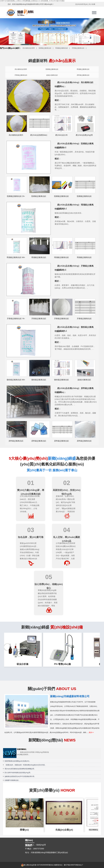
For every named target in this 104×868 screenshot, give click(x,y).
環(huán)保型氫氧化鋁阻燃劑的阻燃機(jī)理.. (20, 769)
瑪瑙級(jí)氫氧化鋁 (62, 48)
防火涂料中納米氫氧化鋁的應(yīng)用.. (18, 773)
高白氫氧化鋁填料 (29, 48)
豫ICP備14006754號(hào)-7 (73, 865)
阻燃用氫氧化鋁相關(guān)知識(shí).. (17, 761)
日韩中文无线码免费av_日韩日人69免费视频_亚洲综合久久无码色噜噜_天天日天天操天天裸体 (32, 1)
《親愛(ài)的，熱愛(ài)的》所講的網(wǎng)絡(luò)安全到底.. (25, 765)
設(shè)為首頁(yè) (82, 4)
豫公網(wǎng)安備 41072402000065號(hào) (37, 865)
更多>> (91, 732)
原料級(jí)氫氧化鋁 (83, 75)
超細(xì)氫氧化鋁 (52, 75)
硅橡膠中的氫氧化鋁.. (12, 780)
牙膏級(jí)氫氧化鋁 (78, 48)
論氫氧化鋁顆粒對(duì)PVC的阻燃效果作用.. (20, 776)
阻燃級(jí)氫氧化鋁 (45, 48)
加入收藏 (92, 4)
